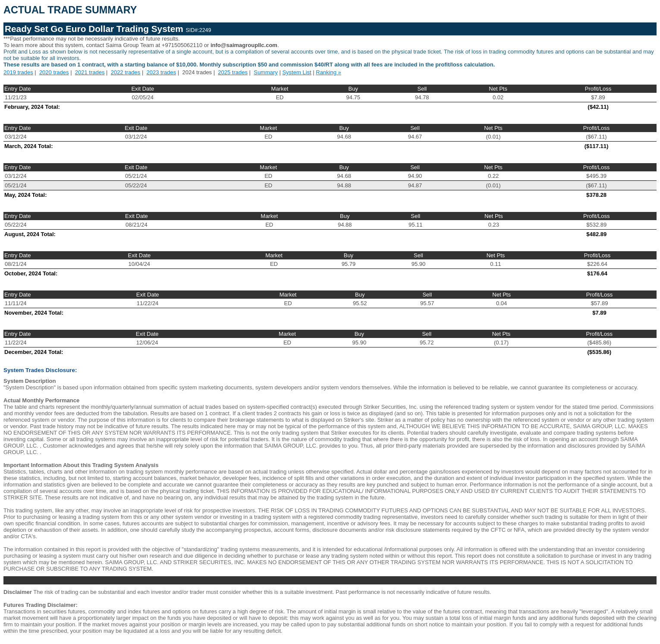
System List (297, 72)
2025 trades (233, 72)
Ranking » (328, 72)
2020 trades (54, 72)
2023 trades (162, 72)
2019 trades (18, 72)
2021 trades (90, 72)
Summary (266, 72)
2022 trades (126, 72)
